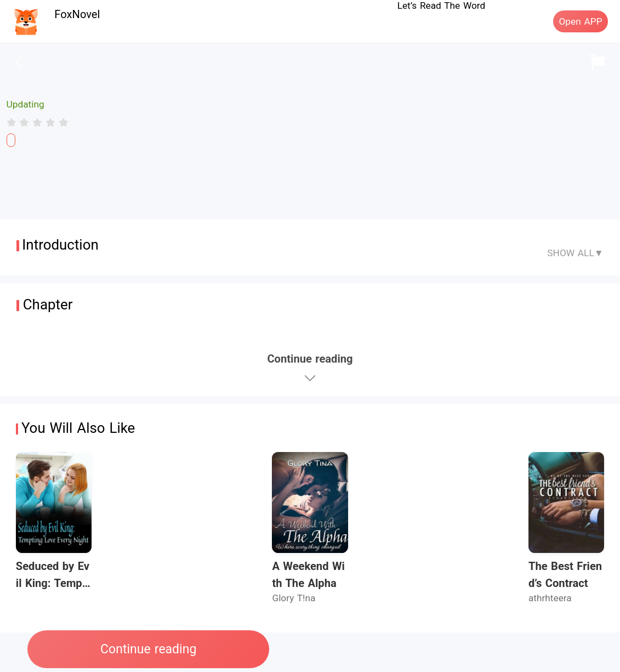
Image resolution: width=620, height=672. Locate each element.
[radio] (13, 122)
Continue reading (148, 649)
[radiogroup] (38, 122)
